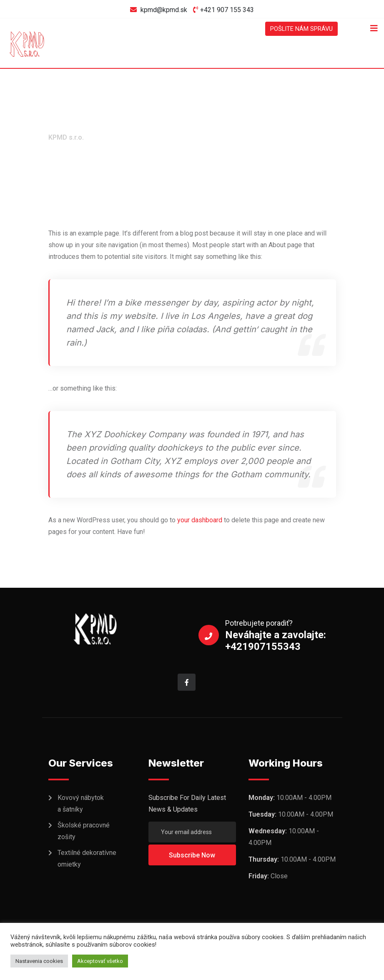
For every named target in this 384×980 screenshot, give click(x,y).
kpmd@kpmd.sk (164, 10)
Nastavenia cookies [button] (39, 961)
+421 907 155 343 (227, 10)
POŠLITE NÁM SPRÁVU (298, 29)
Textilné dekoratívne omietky (87, 859)
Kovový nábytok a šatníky (81, 804)
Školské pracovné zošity (84, 831)
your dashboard (200, 520)
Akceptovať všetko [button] (100, 961)
